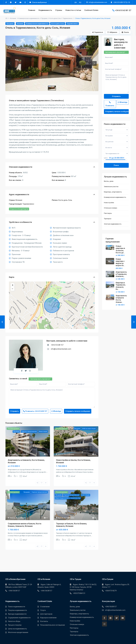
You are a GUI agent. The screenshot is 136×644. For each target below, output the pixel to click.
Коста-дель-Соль (55, 18)
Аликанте (13, 454)
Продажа (44, 18)
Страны (59, 10)
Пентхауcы (108, 213)
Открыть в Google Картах (19, 209)
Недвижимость (45, 10)
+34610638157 (14, 591)
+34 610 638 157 (120, 2)
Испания (13, 18)
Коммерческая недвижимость (29, 18)
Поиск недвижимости (17, 607)
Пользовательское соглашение (53, 625)
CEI (6, 18)
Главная (32, 10)
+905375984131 (79, 593)
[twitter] (16, 2)
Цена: (106, 158)
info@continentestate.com (61, 349)
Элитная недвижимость (113, 224)
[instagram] (25, 2)
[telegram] (11, 2)
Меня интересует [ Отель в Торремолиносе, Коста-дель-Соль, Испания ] (52, 398)
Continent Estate (91, 10)
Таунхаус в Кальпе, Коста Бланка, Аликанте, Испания (72, 525)
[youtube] (20, 2)
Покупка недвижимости (17, 610)
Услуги (43, 610)
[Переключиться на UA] (76, 2)
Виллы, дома (109, 181)
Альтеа (61, 454)
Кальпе (12, 518)
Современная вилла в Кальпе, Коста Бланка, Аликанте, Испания (25, 525)
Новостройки (109, 203)
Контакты (44, 621)
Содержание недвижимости (19, 618)
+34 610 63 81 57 (123, 10)
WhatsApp (56, 411)
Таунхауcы (108, 219)
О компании (45, 607)
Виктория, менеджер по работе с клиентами (67, 341)
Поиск (116, 165)
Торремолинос (68, 18)
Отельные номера (110, 208)
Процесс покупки (15, 625)
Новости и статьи (73, 10)
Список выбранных (38, 2)
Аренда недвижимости (17, 614)
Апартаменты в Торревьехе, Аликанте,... (121, 274)
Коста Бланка (22, 454)
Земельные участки (111, 187)
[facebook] (6, 2)
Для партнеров (46, 614)
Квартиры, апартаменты (113, 192)
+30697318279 (111, 591)
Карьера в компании (48, 618)
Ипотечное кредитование (18, 632)
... (47, 472)
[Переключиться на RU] (80, 2)
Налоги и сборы (14, 621)
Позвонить (35, 411)
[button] (10, 63)
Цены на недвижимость (18, 629)
